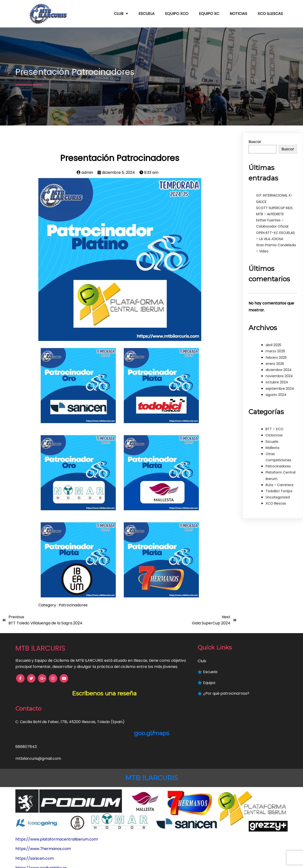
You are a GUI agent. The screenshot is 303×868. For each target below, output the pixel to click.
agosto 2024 (276, 392)
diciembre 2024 (279, 367)
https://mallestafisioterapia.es (44, 820)
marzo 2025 (275, 348)
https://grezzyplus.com (37, 858)
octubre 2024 (277, 379)
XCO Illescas (276, 501)
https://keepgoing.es (35, 848)
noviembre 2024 (279, 373)
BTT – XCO (274, 426)
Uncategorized (278, 494)
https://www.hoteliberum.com (44, 839)
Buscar (255, 139)
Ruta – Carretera (279, 482)
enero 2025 (275, 361)
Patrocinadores (73, 602)
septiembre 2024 (280, 385)
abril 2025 (273, 342)
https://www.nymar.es (36, 829)
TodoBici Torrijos (279, 488)
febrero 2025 (276, 355)
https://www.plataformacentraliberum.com (57, 781)
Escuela (272, 438)
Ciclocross (274, 432)
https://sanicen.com (35, 800)
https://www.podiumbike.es (41, 810)
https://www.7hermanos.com (43, 791)
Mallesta (272, 445)
